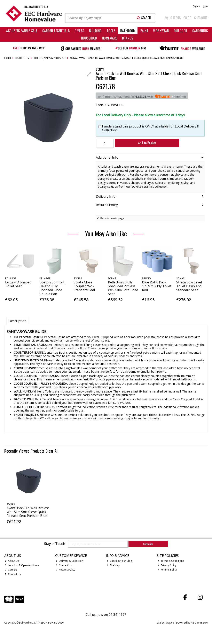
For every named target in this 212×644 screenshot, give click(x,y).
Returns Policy (65, 570)
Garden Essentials (56, 31)
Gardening (200, 31)
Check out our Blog (119, 561)
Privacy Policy (167, 565)
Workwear (161, 31)
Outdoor (180, 31)
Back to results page (112, 218)
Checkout (201, 18)
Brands (128, 38)
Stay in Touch (55, 544)
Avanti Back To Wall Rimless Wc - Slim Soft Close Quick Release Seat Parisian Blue (28, 512)
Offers (79, 31)
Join (206, 6)
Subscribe (148, 544)
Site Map (113, 565)
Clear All (52, 451)
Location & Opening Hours (22, 565)
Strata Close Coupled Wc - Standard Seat (84, 286)
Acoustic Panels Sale (22, 31)
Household (89, 38)
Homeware (110, 38)
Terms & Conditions (171, 561)
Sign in (197, 6)
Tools (111, 31)
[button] (89, 74)
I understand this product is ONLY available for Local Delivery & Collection (151, 128)
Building (95, 31)
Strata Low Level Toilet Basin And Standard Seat (189, 286)
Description (18, 321)
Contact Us (13, 574)
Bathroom (128, 31)
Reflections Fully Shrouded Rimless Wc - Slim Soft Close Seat (123, 288)
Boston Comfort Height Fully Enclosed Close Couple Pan (52, 288)
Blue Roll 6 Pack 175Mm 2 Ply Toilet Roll (157, 286)
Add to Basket (147, 143)
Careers (11, 570)
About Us (12, 561)
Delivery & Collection (69, 561)
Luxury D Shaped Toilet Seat (18, 284)
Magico (170, 623)
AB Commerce (199, 623)
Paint (144, 31)
